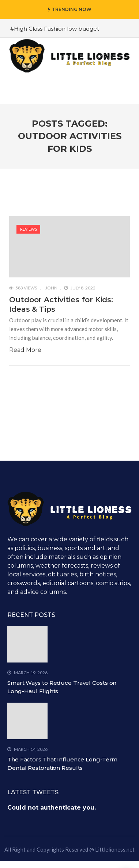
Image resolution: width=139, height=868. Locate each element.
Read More (25, 350)
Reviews (29, 229)
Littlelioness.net (115, 849)
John (51, 288)
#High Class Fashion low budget (55, 29)
